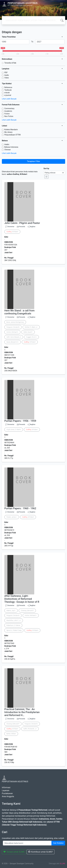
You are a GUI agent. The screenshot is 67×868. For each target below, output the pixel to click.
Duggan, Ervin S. (31, 337)
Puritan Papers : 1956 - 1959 (20, 421)
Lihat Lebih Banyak (9, 99)
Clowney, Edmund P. (27, 611)
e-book (7, 93)
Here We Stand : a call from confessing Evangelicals (19, 312)
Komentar (10, 227)
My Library (8, 132)
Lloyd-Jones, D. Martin (14, 430)
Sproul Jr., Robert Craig (14, 630)
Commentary (9, 108)
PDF (6, 73)
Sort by (46, 168)
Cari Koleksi (58, 843)
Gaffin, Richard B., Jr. (30, 729)
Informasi (6, 787)
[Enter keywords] (27, 843)
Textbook (8, 90)
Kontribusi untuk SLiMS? (41, 852)
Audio (7, 75)
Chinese (7, 150)
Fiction (7, 114)
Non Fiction (9, 116)
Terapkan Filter (33, 161)
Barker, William (11, 734)
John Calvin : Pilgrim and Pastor (22, 223)
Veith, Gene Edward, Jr (14, 337)
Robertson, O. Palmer (13, 625)
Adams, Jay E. (11, 611)
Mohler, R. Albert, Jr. (31, 327)
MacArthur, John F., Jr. (14, 620)
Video (7, 78)
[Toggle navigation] (62, 4)
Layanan (6, 790)
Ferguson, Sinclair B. (13, 327)
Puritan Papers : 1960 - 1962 (20, 508)
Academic (8, 111)
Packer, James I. (12, 517)
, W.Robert (12, 232)
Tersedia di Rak (10, 63)
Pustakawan (7, 793)
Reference (8, 87)
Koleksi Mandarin (11, 130)
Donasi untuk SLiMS (14, 852)
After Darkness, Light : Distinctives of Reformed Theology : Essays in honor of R (22, 599)
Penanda (22, 227)
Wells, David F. (28, 332)
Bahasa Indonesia (11, 147)
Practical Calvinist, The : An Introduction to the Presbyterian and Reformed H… (22, 712)
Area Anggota (8, 796)
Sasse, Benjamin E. (13, 342)
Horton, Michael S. (12, 332)
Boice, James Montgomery (15, 322)
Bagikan (31, 227)
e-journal (8, 95)
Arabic (7, 144)
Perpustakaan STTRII (13, 135)
